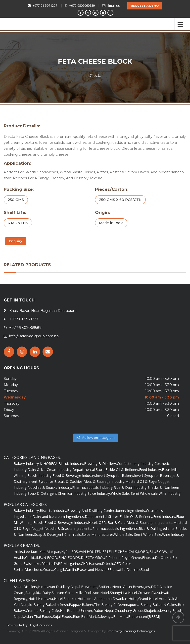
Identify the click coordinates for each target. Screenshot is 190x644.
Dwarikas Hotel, (125, 599)
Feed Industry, (150, 470)
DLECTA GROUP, (95, 558)
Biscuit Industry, (71, 464)
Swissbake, (32, 564)
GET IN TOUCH (19, 300)
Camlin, (71, 570)
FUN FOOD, (48, 558)
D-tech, (108, 564)
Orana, (49, 570)
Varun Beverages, (137, 587)
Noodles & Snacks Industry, (50, 487)
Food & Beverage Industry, (74, 475)
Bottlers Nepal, (110, 587)
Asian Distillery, (26, 587)
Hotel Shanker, (66, 599)
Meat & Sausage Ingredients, (150, 522)
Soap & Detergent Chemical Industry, (58, 493)
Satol (145, 570)
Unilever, (86, 611)
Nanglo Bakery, (33, 605)
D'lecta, (47, 564)
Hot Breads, (70, 611)
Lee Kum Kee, (35, 552)
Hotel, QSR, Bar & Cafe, (107, 522)
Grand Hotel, (148, 599)
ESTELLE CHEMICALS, (120, 552)
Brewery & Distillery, (100, 464)
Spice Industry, (99, 493)
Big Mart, (121, 617)
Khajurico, (152, 611)
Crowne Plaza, (149, 593)
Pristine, (115, 558)
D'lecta (95, 75)
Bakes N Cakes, (165, 605)
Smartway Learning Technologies (131, 631)
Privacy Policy (18, 625)
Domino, (134, 570)
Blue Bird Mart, (85, 617)
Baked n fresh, (57, 605)
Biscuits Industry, (53, 511)
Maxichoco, (34, 570)
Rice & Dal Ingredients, (157, 528)
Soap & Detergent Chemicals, (58, 534)
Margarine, (72, 564)
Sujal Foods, (63, 617)
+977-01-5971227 (45, 5)
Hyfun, (66, 552)
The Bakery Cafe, (108, 605)
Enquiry (16, 241)
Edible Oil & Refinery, (122, 470)
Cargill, (60, 570)
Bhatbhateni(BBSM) (144, 617)
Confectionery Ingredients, (125, 511)
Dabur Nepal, (104, 611)
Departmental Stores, (102, 517)
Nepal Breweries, (84, 587)
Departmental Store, (89, 470)
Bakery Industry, (27, 511)
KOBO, (144, 552)
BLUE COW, (159, 552)
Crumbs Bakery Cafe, (43, 611)
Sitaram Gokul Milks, (68, 593)
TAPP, (58, 564)
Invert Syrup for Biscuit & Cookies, (56, 481)
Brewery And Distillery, (85, 511)
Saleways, (105, 617)
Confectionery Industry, (136, 464)
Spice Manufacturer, (98, 534)
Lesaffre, (119, 570)
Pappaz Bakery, (81, 605)
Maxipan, (54, 552)
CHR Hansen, (91, 564)
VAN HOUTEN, (91, 552)
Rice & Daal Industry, (131, 487)
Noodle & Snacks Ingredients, (68, 528)
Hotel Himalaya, (41, 599)
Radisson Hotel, (97, 593)
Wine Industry (170, 493)
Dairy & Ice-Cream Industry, (50, 470)
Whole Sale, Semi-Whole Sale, (138, 534)
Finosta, (148, 558)
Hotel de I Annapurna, (95, 599)
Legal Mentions (41, 625)
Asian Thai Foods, (39, 617)
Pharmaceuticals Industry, (93, 487)
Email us (114, 5)
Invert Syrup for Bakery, (115, 475)
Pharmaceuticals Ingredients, (116, 528)
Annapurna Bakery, (137, 605)
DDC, (155, 587)
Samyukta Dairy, (39, 593)
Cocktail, (32, 558)
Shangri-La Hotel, (124, 593)
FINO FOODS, (70, 558)
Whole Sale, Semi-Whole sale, (135, 493)
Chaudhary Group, (129, 611)
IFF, (109, 570)
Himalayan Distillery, (54, 587)
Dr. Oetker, (164, 558)
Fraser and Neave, (92, 570)
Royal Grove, (132, 558)
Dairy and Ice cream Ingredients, (59, 517)
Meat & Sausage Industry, (104, 481)
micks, (19, 552)
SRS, (75, 552)
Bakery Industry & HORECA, (36, 464)
